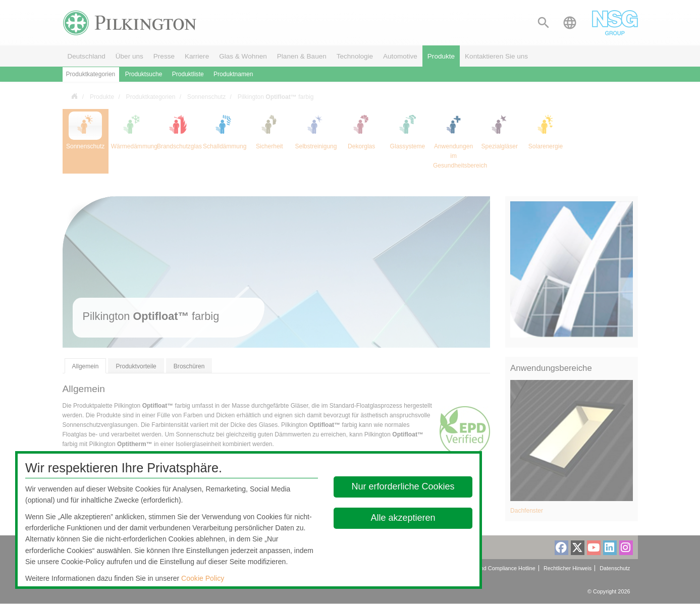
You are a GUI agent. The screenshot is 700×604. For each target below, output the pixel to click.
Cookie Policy (203, 578)
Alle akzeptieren (403, 518)
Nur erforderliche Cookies (403, 486)
